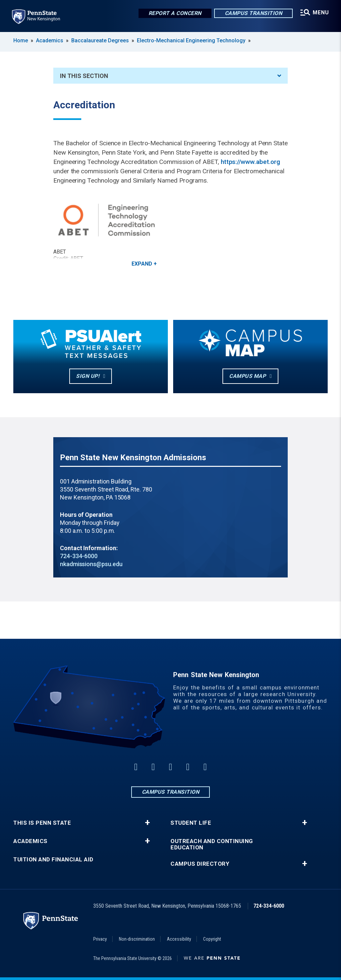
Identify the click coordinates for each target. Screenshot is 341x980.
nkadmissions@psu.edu (91, 564)
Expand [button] (142, 264)
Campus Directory (200, 864)
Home (21, 40)
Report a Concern (175, 13)
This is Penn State (42, 823)
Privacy (100, 939)
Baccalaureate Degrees (100, 40)
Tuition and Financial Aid (53, 860)
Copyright (212, 939)
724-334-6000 (79, 556)
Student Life (191, 823)
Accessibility (179, 939)
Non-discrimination (137, 939)
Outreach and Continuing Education (212, 844)
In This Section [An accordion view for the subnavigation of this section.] (170, 76)
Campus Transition (254, 13)
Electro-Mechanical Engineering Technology (191, 40)
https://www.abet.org (251, 162)
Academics (50, 40)
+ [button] (147, 823)
